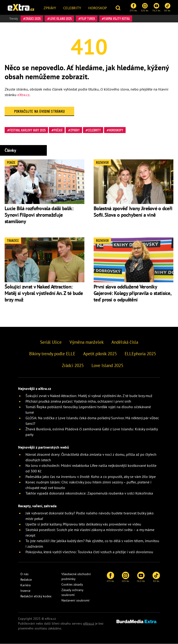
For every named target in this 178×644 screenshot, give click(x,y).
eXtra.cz (23, 95)
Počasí (58, 130)
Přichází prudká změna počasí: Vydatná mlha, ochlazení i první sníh (78, 401)
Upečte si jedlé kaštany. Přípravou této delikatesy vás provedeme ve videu (83, 524)
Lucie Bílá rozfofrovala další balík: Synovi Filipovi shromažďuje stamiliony (39, 215)
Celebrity (72, 8)
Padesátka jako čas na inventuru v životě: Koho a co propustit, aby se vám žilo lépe (91, 477)
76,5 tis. (156, 7)
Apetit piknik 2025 (100, 354)
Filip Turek (88, 18)
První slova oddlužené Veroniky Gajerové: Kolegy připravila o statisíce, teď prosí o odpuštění (132, 293)
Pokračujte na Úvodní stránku (40, 111)
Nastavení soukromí (75, 600)
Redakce (26, 580)
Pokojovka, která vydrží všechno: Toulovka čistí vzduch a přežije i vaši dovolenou (89, 552)
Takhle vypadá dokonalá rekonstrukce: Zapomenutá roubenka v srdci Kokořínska (89, 493)
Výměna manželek (87, 342)
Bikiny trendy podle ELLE (52, 354)
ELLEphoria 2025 (140, 354)
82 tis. (167, 7)
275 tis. (133, 7)
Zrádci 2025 (33, 18)
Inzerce (25, 591)
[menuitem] (50, 7)
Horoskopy (116, 130)
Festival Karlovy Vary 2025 (28, 130)
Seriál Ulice (51, 342)
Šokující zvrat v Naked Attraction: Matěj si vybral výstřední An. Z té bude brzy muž (44, 293)
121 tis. (145, 7)
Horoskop (98, 8)
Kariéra (25, 585)
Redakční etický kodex (36, 596)
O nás (24, 574)
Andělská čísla (125, 342)
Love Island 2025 (61, 18)
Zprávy (50, 8)
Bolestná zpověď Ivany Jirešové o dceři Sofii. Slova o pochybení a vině (133, 212)
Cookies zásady (72, 584)
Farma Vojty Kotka (117, 18)
